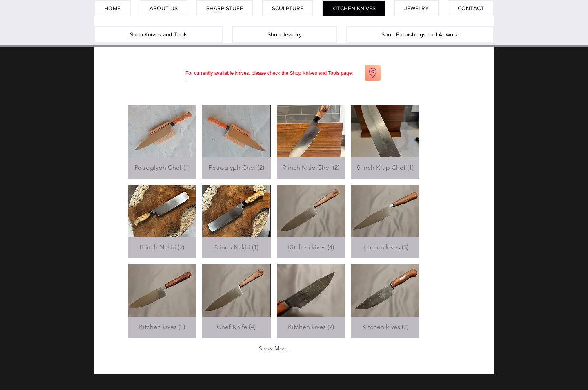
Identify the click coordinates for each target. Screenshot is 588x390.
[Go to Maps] (373, 73)
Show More (273, 348)
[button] (162, 142)
